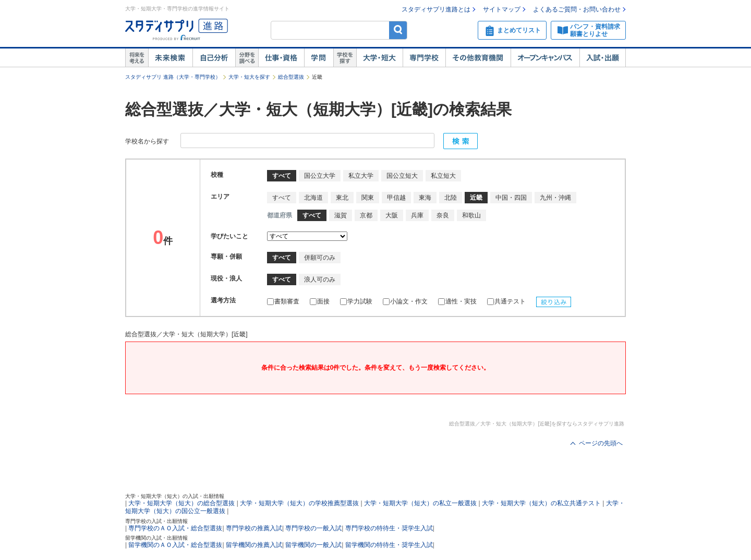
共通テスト (506, 301)
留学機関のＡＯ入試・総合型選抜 (175, 545)
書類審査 (283, 301)
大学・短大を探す (249, 77)
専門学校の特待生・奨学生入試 (389, 528)
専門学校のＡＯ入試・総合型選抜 (175, 528)
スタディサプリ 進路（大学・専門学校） (173, 77)
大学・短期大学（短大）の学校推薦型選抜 (299, 503)
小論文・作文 (405, 301)
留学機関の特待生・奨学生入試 (389, 545)
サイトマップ (502, 9)
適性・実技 (457, 301)
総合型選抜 (291, 77)
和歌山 (471, 215)
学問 (319, 58)
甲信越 (396, 198)
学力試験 (356, 301)
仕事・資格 (281, 58)
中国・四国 (511, 198)
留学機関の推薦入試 (254, 545)
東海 (425, 198)
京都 (366, 215)
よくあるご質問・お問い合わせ (577, 9)
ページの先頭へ (601, 443)
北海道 (313, 198)
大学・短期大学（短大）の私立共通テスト (541, 503)
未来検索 (170, 58)
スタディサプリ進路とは (436, 9)
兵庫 (417, 215)
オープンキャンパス (545, 58)
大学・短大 (379, 58)
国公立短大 (402, 176)
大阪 (392, 215)
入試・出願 (603, 58)
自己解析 (214, 58)
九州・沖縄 (555, 198)
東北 (342, 198)
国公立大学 (320, 176)
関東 (368, 198)
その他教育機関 (478, 58)
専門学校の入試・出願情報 (156, 521)
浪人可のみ (320, 279)
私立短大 (443, 176)
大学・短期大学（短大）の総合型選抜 (181, 503)
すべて (282, 198)
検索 (398, 30)
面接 (320, 301)
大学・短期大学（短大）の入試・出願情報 (175, 496)
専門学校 (424, 58)
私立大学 (361, 176)
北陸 (451, 198)
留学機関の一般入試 (313, 545)
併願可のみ (320, 258)
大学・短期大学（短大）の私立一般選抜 (420, 503)
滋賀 (341, 215)
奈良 (443, 215)
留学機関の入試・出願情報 (156, 538)
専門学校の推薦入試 (254, 528)
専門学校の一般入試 (313, 528)
